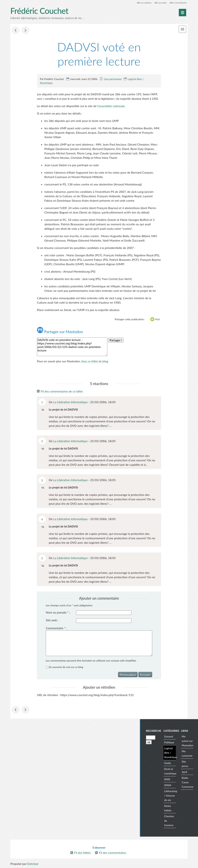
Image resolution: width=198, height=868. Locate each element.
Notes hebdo (171, 808)
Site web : (52, 620)
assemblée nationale (112, 106)
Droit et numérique (174, 772)
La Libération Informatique (71, 402)
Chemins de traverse (173, 821)
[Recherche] (154, 738)
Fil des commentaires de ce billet (62, 391)
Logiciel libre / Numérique (174, 753)
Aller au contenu (141, 3)
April (188, 772)
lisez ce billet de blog (95, 362)
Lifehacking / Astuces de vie (174, 796)
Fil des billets (82, 853)
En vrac (25, 31)
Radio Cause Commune (191, 783)
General (172, 737)
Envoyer (145, 675)
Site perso (188, 764)
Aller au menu (158, 3)
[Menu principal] (182, 13)
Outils (171, 763)
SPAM (171, 786)
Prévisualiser (128, 675)
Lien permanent (113, 79)
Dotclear (33, 864)
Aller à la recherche (177, 3)
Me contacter (191, 754)
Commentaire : (56, 628)
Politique (173, 743)
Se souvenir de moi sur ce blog (66, 667)
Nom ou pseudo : (58, 612)
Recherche (157, 731)
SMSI (171, 780)
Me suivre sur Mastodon (191, 741)
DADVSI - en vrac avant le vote (16, 31)
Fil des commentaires (112, 853)
